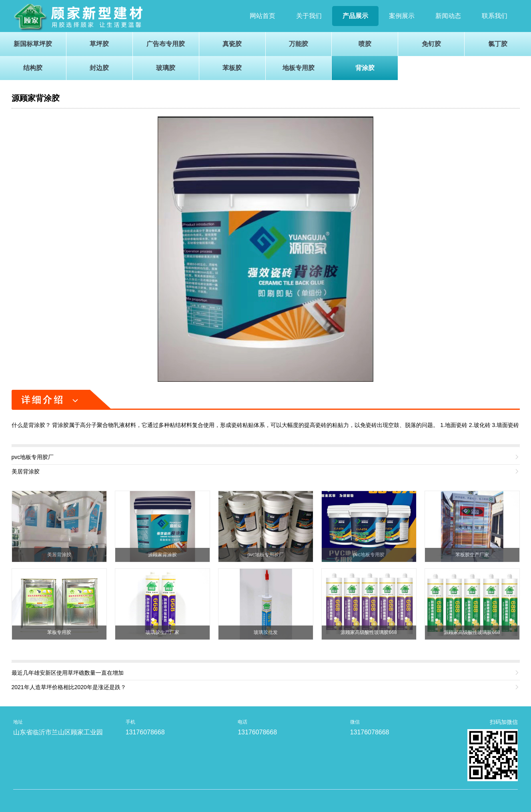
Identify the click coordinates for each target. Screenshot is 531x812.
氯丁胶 (498, 44)
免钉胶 (431, 44)
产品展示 (355, 16)
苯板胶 (232, 68)
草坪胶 (99, 44)
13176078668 (145, 732)
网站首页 (262, 16)
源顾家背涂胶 (36, 98)
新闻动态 (448, 16)
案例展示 (402, 16)
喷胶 (365, 44)
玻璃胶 (166, 68)
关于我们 (309, 16)
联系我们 (495, 16)
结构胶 (33, 68)
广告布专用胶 (166, 44)
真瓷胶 (232, 44)
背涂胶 (365, 68)
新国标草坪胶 (33, 44)
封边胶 (99, 68)
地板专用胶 (299, 68)
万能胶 (299, 44)
